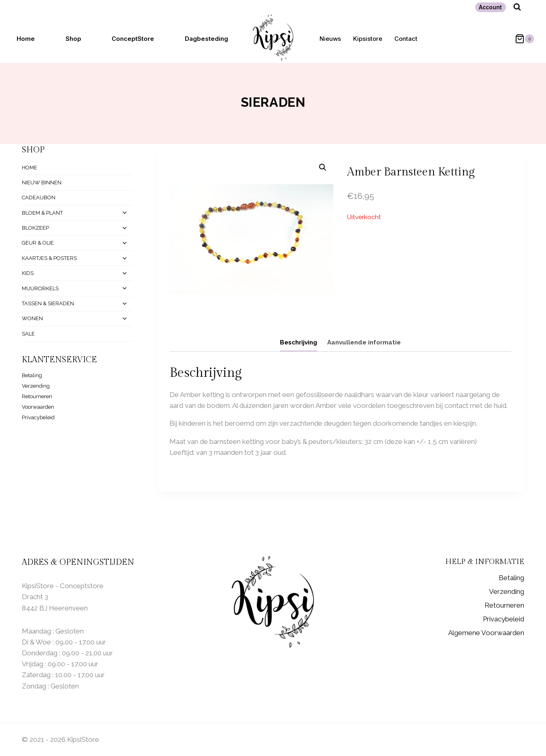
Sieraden (273, 102)
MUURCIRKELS (40, 288)
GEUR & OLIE (38, 243)
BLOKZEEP (35, 228)
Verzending (36, 386)
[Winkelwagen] (520, 39)
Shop (73, 39)
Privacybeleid (38, 417)
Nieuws (330, 39)
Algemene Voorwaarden (486, 633)
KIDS (28, 273)
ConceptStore (133, 39)
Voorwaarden (38, 407)
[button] (323, 167)
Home (26, 39)
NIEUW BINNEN (42, 183)
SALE (28, 334)
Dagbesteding (206, 39)
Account (490, 7)
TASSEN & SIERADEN (48, 303)
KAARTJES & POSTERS (49, 258)
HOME (30, 168)
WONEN (32, 318)
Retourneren (37, 396)
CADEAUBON (39, 197)
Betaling (32, 375)
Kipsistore (368, 39)
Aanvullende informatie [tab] (364, 342)
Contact (406, 39)
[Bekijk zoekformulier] (517, 7)
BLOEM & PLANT (42, 213)
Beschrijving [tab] (298, 342)
